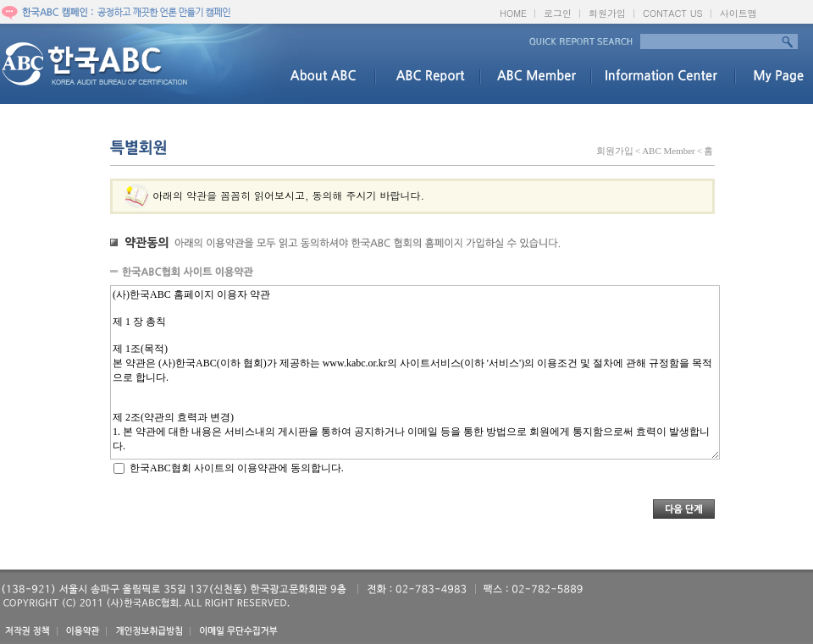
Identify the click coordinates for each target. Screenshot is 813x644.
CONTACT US (673, 13)
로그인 (558, 13)
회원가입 (607, 13)
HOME (513, 13)
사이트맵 (738, 13)
